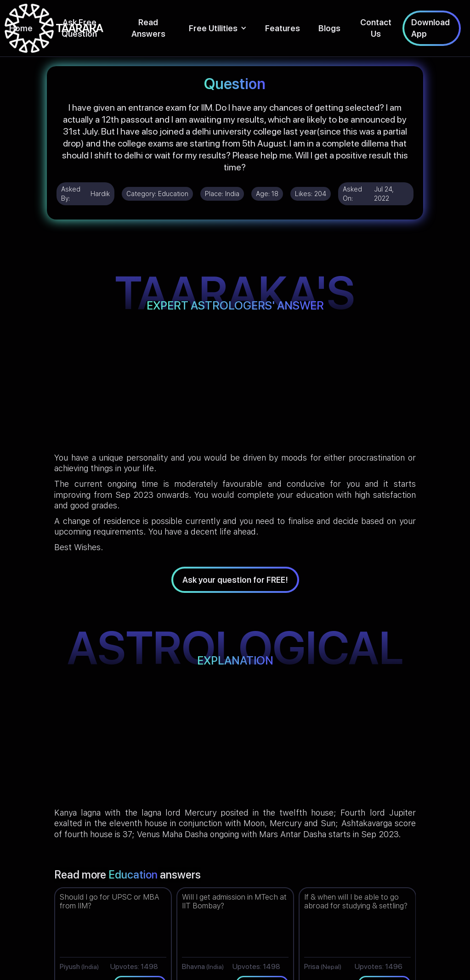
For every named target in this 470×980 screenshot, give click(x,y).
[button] (218, 28)
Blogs (329, 28)
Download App (430, 28)
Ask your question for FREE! (235, 580)
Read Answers (148, 28)
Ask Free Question (79, 28)
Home (21, 28)
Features (283, 28)
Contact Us (376, 28)
